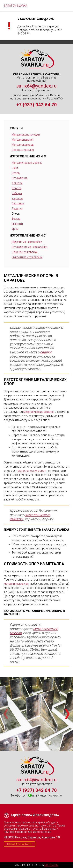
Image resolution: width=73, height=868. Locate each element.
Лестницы (18, 203)
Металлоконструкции (26, 135)
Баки (15, 168)
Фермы (16, 219)
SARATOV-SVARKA (16, 6)
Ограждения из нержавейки (29, 247)
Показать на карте (20, 844)
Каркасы (17, 198)
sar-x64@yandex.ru (36, 86)
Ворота (17, 188)
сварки (46, 352)
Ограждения (20, 178)
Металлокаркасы (23, 145)
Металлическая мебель (27, 163)
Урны (15, 229)
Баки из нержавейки (25, 252)
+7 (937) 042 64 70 (37, 105)
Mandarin (51, 865)
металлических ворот (32, 471)
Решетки (17, 209)
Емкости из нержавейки (27, 257)
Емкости (17, 224)
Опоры (16, 214)
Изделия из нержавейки (27, 242)
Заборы (17, 193)
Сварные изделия (23, 150)
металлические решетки (39, 412)
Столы (16, 173)
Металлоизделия (23, 140)
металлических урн (16, 584)
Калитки (17, 183)
